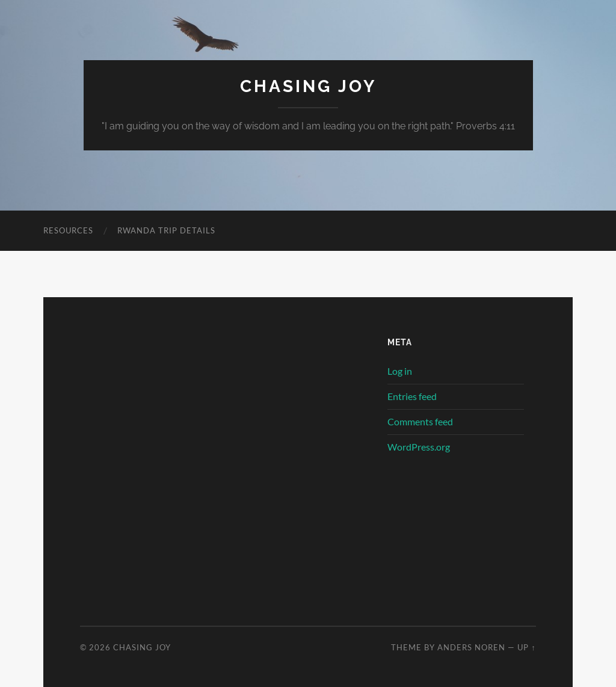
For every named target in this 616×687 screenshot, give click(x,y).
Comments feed (420, 421)
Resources (68, 230)
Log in (400, 371)
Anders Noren (471, 647)
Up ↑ (526, 647)
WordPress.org (419, 447)
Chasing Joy (308, 86)
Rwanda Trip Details (166, 230)
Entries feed (412, 396)
